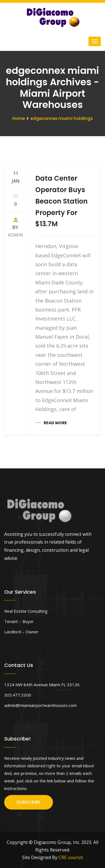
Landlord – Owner (21, 632)
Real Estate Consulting (26, 611)
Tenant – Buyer (19, 621)
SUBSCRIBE (29, 802)
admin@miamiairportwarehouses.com (40, 705)
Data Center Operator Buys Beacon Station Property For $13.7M (61, 201)
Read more (55, 423)
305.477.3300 (18, 695)
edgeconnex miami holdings (62, 118)
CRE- (71, 857)
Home (19, 118)
